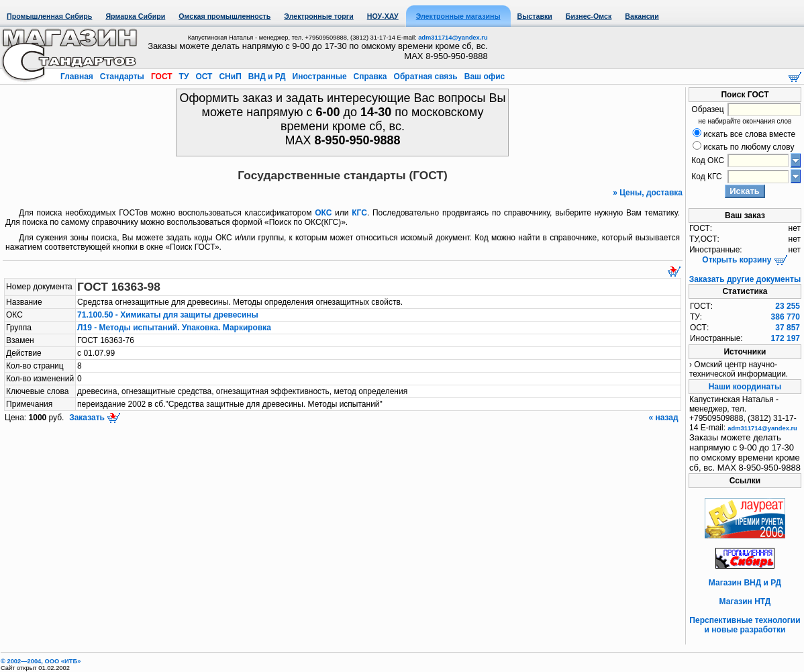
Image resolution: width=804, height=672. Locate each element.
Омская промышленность (224, 16)
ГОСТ (162, 77)
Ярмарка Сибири (135, 16)
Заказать (94, 418)
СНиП (230, 77)
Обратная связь (425, 77)
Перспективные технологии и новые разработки (745, 625)
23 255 (788, 306)
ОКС (323, 213)
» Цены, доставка (648, 193)
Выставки (535, 16)
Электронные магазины (458, 16)
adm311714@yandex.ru (453, 38)
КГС (359, 213)
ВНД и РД (266, 77)
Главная (78, 77)
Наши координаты (745, 387)
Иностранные (319, 77)
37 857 (788, 328)
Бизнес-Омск (589, 16)
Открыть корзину (745, 260)
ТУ (184, 77)
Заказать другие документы (745, 279)
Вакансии (642, 16)
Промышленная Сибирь (49, 16)
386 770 (786, 317)
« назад (664, 418)
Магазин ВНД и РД (745, 583)
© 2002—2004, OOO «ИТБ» (41, 661)
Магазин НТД (745, 602)
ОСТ (204, 77)
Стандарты (122, 77)
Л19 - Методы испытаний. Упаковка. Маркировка (174, 328)
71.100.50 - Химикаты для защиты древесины (168, 315)
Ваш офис (483, 77)
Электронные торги (318, 16)
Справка (370, 77)
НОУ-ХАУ (383, 16)
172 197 (786, 338)
